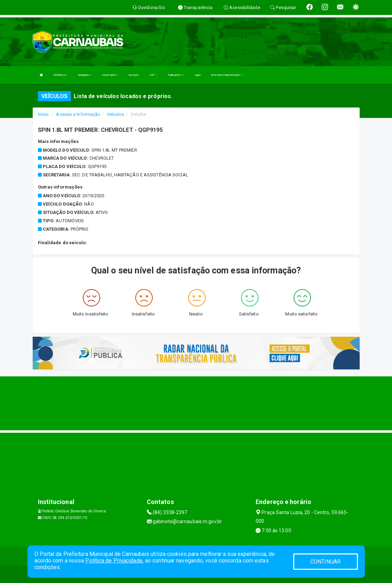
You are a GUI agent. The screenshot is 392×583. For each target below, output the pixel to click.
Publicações (176, 75)
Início (43, 114)
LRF (153, 75)
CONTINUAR (326, 562)
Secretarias (110, 75)
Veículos (116, 114)
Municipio (85, 75)
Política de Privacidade (114, 561)
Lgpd (197, 75)
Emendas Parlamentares (227, 75)
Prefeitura (61, 75)
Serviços (134, 75)
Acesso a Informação (78, 114)
